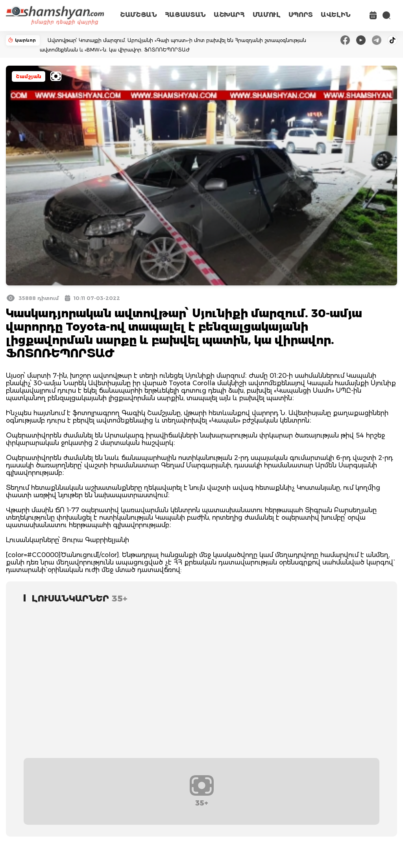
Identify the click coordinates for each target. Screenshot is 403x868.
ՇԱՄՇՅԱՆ (139, 15)
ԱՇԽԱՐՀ (229, 15)
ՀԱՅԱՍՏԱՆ (185, 15)
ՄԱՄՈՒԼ (267, 15)
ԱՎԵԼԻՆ (336, 15)
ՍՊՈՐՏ (301, 15)
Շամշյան (29, 76)
